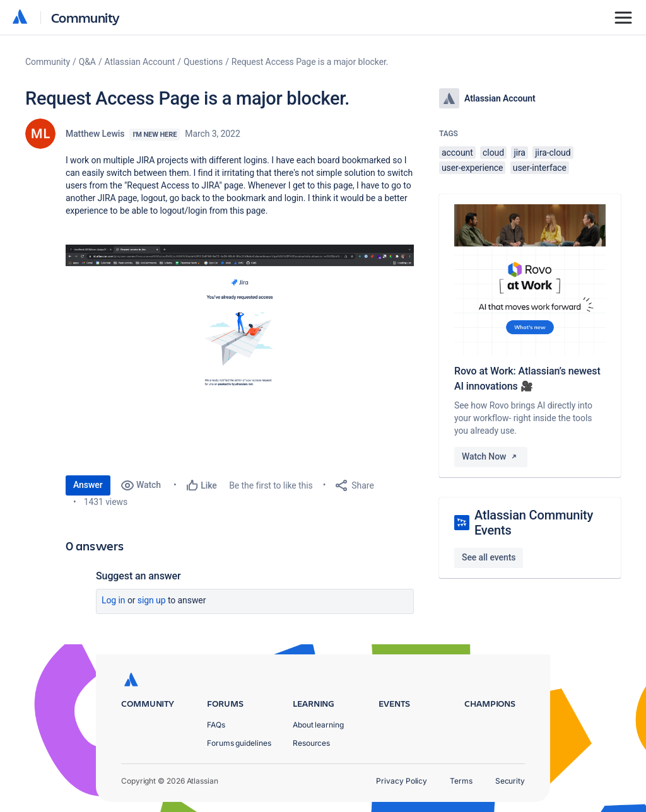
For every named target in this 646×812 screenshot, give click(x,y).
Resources (311, 743)
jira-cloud (553, 153)
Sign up (152, 600)
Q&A (87, 62)
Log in (114, 600)
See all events (489, 557)
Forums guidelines (239, 743)
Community (85, 17)
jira (520, 153)
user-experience (472, 168)
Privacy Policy (402, 781)
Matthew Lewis (95, 134)
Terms (461, 781)
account (457, 153)
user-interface (540, 168)
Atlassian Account (140, 62)
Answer (88, 485)
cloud (493, 153)
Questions (203, 62)
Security (510, 781)
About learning (318, 725)
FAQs (216, 725)
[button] (240, 353)
